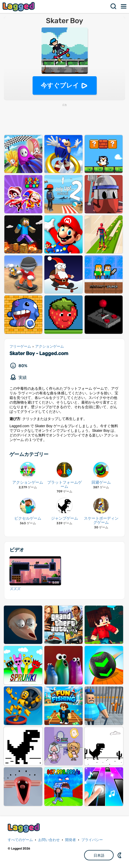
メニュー (124, 6)
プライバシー (92, 840)
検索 (114, 6)
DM (120, 855)
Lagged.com (24, 828)
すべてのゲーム (20, 840)
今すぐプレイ (60, 85)
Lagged (19, 7)
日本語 (99, 855)
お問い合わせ (49, 840)
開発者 (71, 840)
